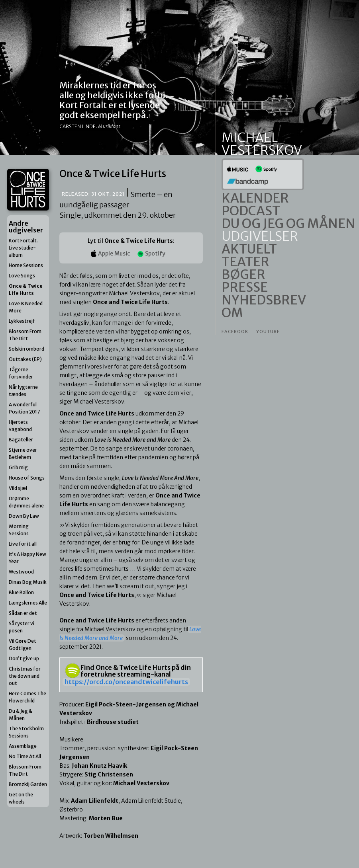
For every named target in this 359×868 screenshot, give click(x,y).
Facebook (235, 332)
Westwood (21, 572)
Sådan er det (23, 613)
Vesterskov (262, 150)
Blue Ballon (21, 592)
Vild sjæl (18, 488)
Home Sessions (26, 265)
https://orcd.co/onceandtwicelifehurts (126, 682)
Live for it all (23, 544)
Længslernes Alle (28, 603)
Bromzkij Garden (28, 784)
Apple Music (110, 254)
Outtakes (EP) (25, 359)
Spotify (151, 254)
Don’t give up (24, 658)
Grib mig (18, 467)
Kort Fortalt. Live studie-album (23, 248)
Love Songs (22, 276)
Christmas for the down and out (25, 676)
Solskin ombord (26, 349)
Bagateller (21, 440)
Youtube (268, 332)
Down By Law (24, 516)
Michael (250, 138)
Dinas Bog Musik (28, 582)
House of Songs (27, 478)
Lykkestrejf (22, 321)
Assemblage (23, 746)
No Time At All (25, 756)
